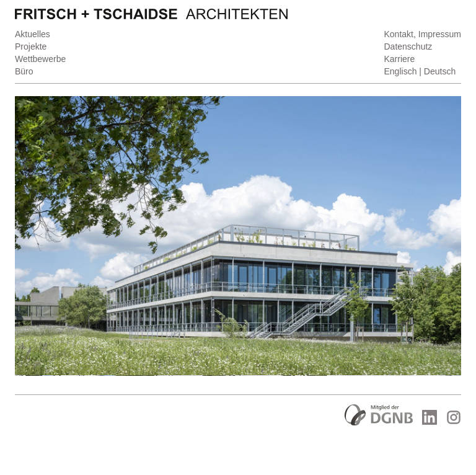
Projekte (31, 47)
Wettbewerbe (40, 59)
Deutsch (440, 71)
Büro (24, 71)
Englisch (401, 71)
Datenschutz (408, 47)
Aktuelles (33, 34)
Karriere (400, 59)
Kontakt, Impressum (423, 34)
